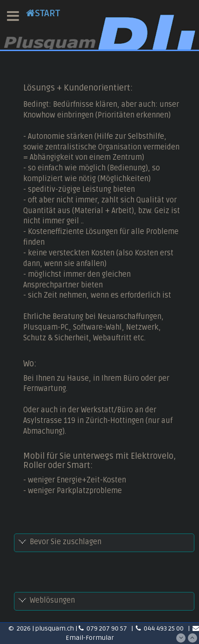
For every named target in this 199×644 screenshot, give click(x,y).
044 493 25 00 (160, 628)
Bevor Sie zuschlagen (66, 542)
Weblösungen (52, 600)
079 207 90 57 (103, 628)
